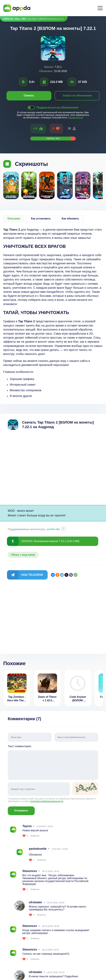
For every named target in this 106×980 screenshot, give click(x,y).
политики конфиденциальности (47, 801)
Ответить (35, 836)
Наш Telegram (32, 575)
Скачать (29, 96)
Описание (14, 219)
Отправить (21, 811)
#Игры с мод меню (23, 555)
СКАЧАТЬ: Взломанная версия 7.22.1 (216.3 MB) (50, 541)
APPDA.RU (8, 19)
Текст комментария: (53, 763)
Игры (18, 19)
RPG (24, 19)
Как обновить (71, 219)
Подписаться (76, 118)
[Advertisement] (53, 470)
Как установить (41, 219)
